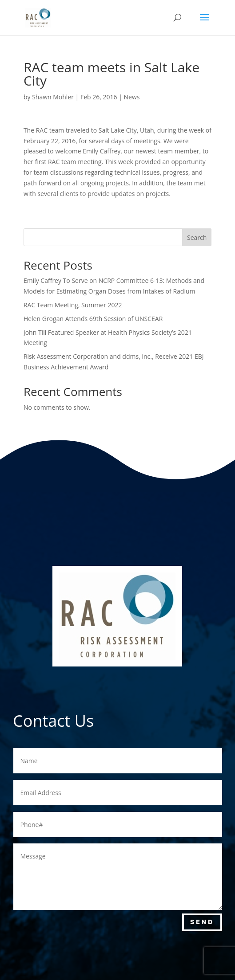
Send (202, 922)
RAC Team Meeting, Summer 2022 (73, 305)
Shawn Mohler (53, 97)
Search (197, 237)
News (131, 97)
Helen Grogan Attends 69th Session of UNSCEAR (93, 319)
